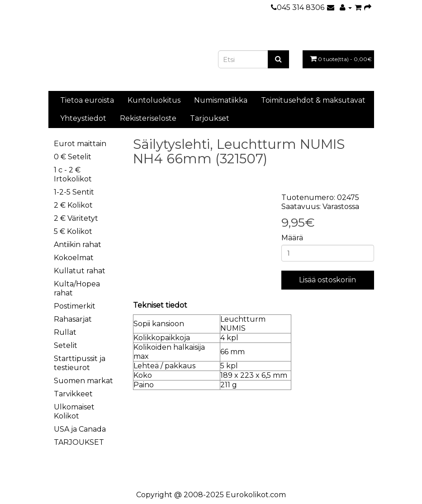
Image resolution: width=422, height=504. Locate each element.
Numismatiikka (221, 100)
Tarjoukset (210, 118)
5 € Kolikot (73, 231)
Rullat (65, 332)
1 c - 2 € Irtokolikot (73, 174)
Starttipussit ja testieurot (80, 363)
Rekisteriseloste (148, 118)
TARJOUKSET (79, 442)
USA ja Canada (80, 429)
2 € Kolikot (73, 205)
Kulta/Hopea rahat (77, 288)
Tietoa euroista (87, 100)
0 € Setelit (73, 157)
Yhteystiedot (83, 118)
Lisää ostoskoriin (327, 280)
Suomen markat (83, 381)
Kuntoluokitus (154, 100)
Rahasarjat (73, 319)
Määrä (292, 238)
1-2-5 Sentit (74, 192)
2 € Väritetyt (76, 218)
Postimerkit (75, 306)
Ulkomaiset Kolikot (74, 411)
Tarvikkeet (73, 394)
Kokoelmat (74, 258)
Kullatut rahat (80, 271)
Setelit (66, 345)
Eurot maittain (80, 144)
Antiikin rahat (78, 245)
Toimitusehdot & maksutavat (313, 100)
